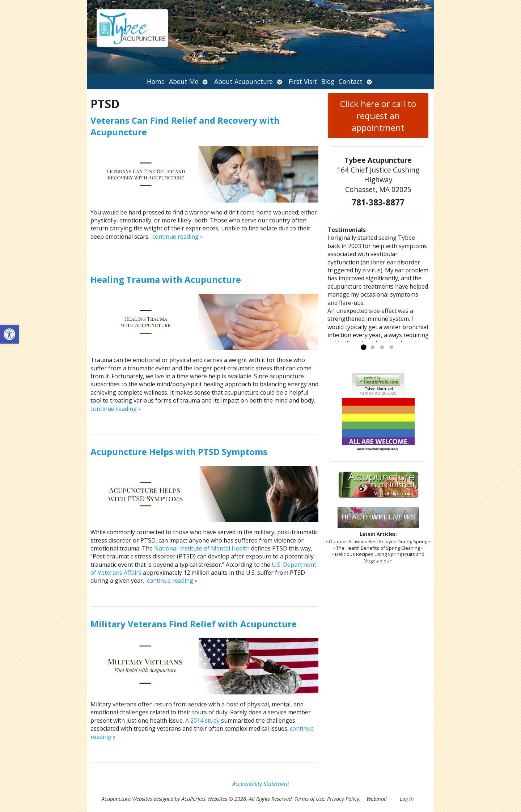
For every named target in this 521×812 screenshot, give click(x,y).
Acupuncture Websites (127, 799)
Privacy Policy (343, 799)
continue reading (178, 237)
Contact (351, 81)
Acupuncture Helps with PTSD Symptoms (179, 452)
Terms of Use (309, 799)
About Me (184, 81)
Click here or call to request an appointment (378, 116)
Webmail (377, 799)
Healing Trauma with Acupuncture (166, 279)
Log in (407, 799)
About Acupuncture (243, 81)
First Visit (303, 81)
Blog (328, 81)
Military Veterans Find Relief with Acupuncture (194, 624)
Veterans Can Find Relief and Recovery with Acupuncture (185, 126)
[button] (9, 334)
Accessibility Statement (261, 784)
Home (156, 81)
